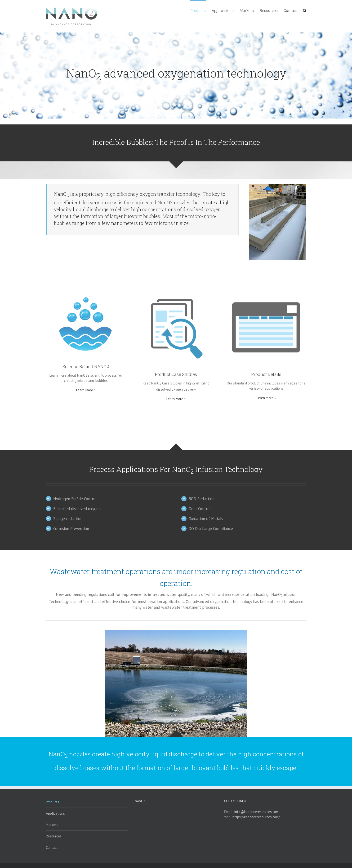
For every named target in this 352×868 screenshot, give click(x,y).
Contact (52, 847)
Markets (52, 825)
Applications (55, 813)
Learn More (85, 390)
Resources (54, 836)
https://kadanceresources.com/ (256, 817)
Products (53, 802)
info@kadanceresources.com (256, 812)
